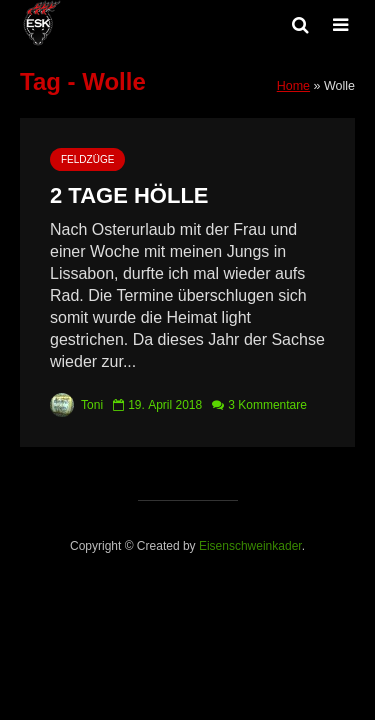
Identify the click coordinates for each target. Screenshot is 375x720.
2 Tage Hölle (129, 195)
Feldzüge (87, 159)
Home (293, 86)
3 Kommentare (267, 405)
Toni (76, 405)
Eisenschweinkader (250, 546)
